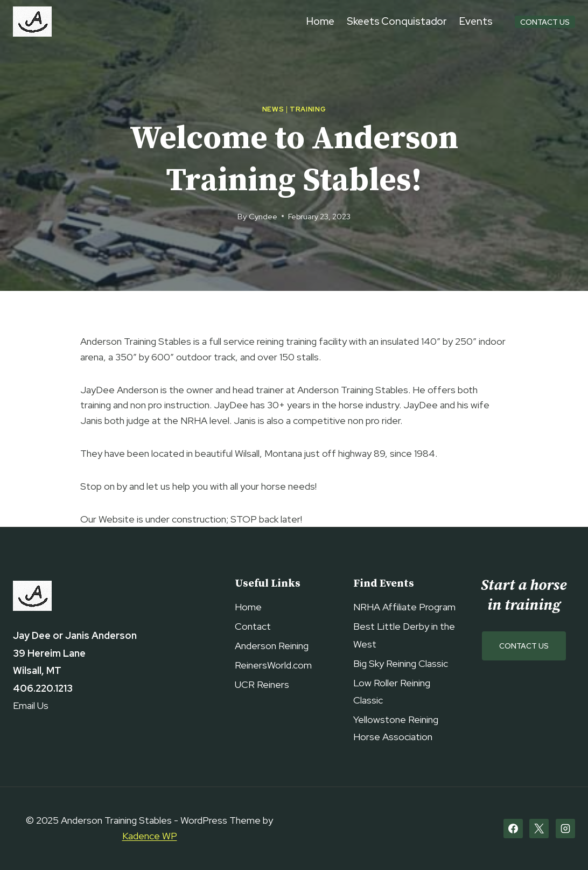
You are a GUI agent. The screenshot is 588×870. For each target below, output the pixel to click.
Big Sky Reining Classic (401, 663)
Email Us (31, 705)
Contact (253, 626)
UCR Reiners (262, 684)
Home (321, 21)
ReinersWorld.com (273, 665)
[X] (539, 829)
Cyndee (263, 216)
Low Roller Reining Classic (392, 691)
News (273, 109)
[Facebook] (513, 829)
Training (308, 109)
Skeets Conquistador (397, 21)
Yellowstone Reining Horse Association (396, 728)
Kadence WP (150, 836)
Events (476, 21)
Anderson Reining (272, 646)
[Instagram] (565, 829)
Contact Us (545, 22)
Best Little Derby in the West (404, 635)
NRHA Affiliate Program (404, 607)
